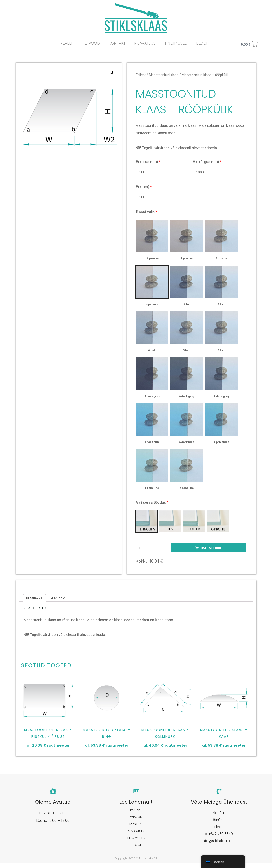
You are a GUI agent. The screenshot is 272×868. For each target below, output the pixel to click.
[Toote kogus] (152, 550)
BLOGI (202, 43)
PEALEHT (68, 43)
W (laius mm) (148, 162)
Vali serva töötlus (152, 504)
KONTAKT (117, 43)
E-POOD (92, 43)
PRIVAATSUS (145, 43)
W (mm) (144, 187)
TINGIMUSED (176, 43)
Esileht (141, 75)
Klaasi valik (146, 214)
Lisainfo (60, 601)
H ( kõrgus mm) (207, 162)
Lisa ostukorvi (212, 550)
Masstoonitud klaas (164, 75)
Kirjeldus (35, 601)
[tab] (36, 601)
